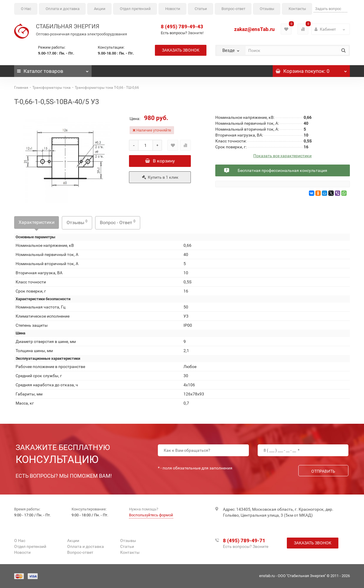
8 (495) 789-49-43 (182, 27)
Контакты (297, 9)
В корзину (160, 161)
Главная (21, 88)
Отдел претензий (135, 9)
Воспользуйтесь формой (151, 515)
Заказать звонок (181, 50)
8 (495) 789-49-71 (244, 541)
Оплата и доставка (63, 9)
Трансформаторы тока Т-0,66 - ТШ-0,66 (107, 88)
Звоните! (196, 33)
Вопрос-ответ (233, 9)
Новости (173, 9)
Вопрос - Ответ (118, 222)
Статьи (201, 9)
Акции (100, 9)
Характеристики (37, 222)
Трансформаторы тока (52, 88)
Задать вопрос (328, 9)
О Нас (26, 9)
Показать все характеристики (282, 156)
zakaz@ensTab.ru (254, 29)
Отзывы (267, 9)
